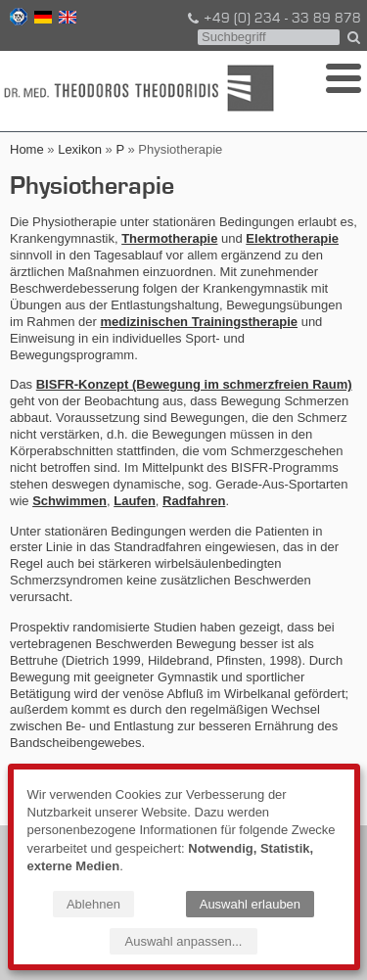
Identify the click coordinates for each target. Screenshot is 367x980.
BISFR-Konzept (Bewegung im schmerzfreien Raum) (194, 384)
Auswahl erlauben (250, 904)
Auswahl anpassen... (184, 941)
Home (27, 149)
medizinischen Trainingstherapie (199, 322)
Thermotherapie (169, 238)
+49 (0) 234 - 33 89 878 (273, 19)
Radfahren (194, 501)
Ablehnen (93, 904)
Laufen (135, 501)
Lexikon (80, 149)
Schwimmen (69, 501)
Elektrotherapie (292, 238)
